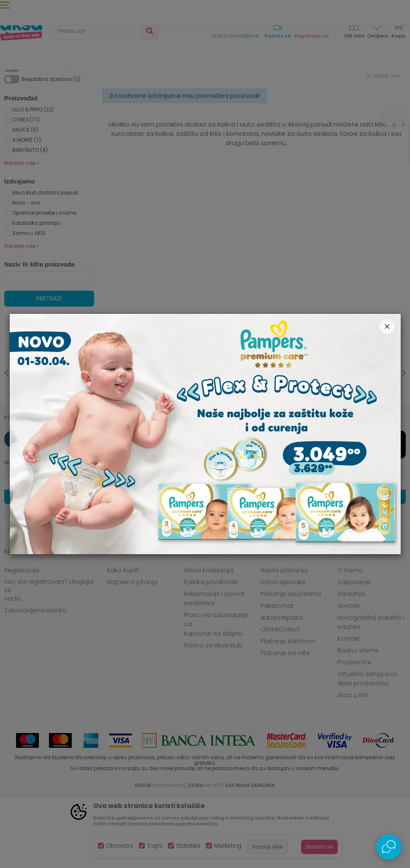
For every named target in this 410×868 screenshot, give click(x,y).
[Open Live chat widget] (389, 847)
